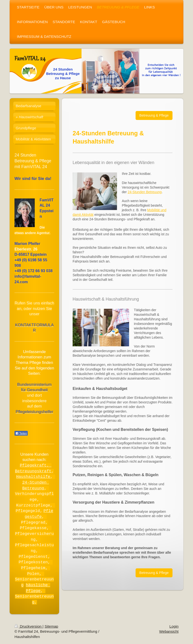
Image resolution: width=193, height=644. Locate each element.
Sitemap (51, 626)
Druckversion (28, 626)
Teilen (21, 434)
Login (174, 626)
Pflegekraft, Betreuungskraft (33, 468)
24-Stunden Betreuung (145, 192)
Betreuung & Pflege (154, 115)
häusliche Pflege (38, 588)
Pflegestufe (39, 514)
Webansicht (169, 631)
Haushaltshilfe (33, 476)
